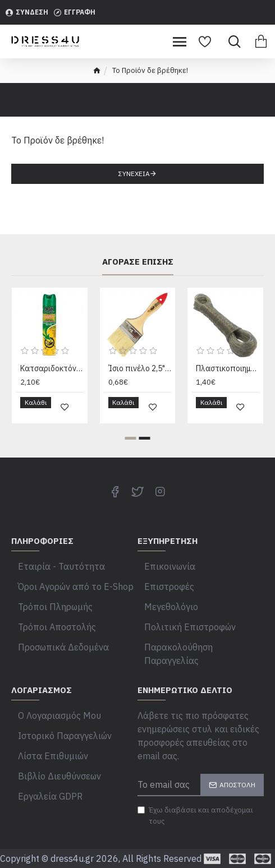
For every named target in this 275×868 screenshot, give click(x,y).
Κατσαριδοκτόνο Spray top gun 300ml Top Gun (52, 368)
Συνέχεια (134, 174)
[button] (131, 438)
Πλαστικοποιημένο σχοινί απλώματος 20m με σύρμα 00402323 (228, 368)
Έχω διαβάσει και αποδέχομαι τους (195, 816)
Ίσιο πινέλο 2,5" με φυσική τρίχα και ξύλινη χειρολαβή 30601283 (140, 368)
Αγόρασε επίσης (138, 262)
